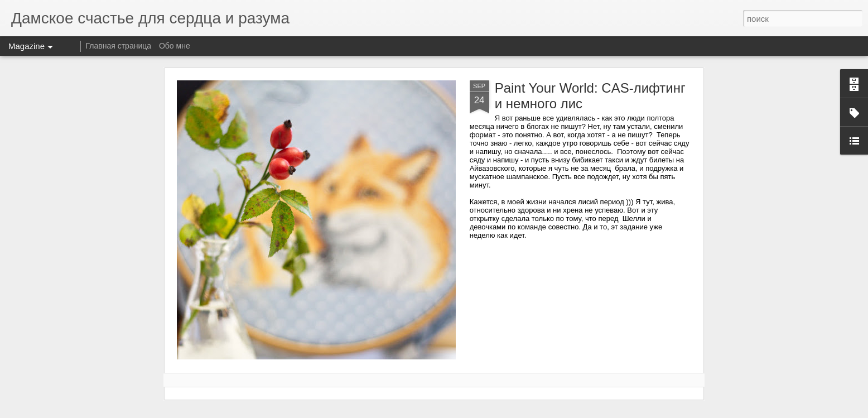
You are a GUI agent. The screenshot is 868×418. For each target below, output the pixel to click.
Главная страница (119, 46)
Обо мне (175, 46)
